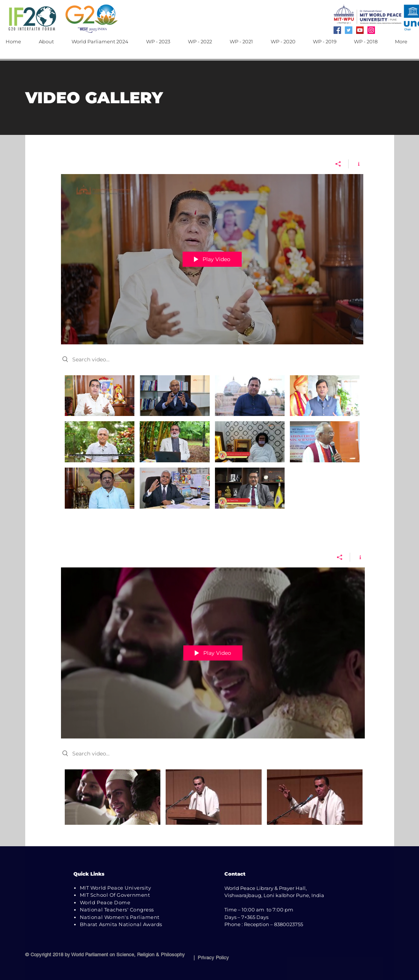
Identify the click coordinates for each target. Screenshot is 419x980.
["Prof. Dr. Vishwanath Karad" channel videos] (213, 802)
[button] (50, 42)
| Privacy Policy (210, 958)
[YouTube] (360, 30)
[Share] (338, 164)
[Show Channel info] (356, 164)
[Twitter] (349, 30)
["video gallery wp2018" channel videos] (212, 443)
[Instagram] (371, 30)
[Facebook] (337, 30)
